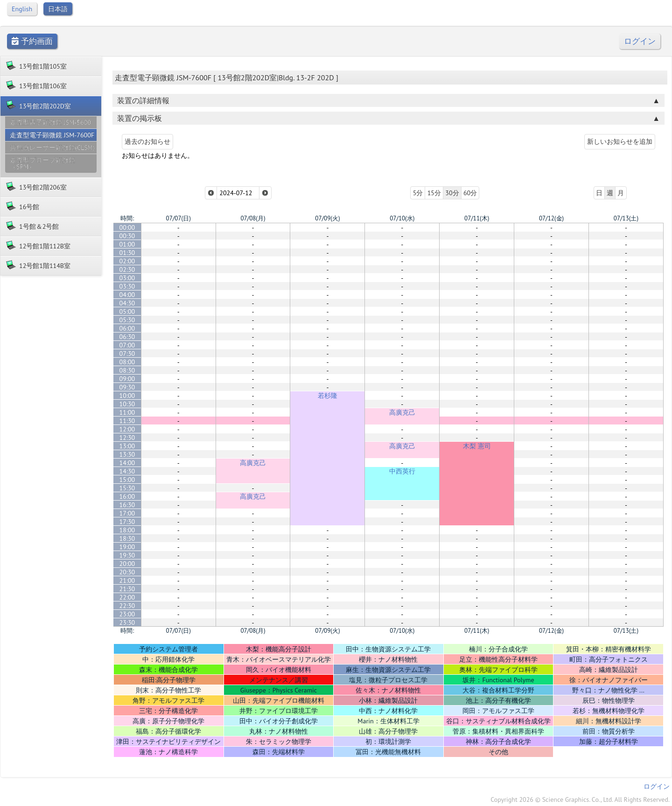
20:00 (127, 564)
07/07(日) (178, 218)
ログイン (640, 41)
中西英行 (402, 471)
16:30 (127, 505)
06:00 (127, 328)
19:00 (127, 547)
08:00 (127, 362)
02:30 (127, 269)
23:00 (127, 614)
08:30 (127, 370)
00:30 (127, 236)
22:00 (127, 597)
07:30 (127, 354)
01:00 (127, 244)
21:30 (127, 589)
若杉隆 (328, 396)
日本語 (58, 9)
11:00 (127, 412)
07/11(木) (477, 218)
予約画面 (32, 41)
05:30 (127, 320)
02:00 (127, 261)
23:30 (127, 622)
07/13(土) (626, 218)
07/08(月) (253, 218)
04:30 (127, 303)
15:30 (127, 488)
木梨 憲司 (477, 446)
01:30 (127, 253)
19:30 (127, 555)
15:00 (127, 480)
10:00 (127, 396)
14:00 (127, 463)
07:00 (127, 345)
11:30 (127, 421)
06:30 (127, 337)
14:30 (127, 471)
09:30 (127, 387)
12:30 (127, 438)
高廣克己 (402, 412)
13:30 (127, 454)
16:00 (127, 496)
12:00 (127, 429)
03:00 (127, 278)
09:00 (127, 379)
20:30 (127, 572)
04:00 (127, 295)
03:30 (127, 286)
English (22, 9)
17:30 (127, 522)
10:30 (127, 404)
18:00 (127, 530)
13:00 (127, 446)
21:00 (127, 580)
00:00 (127, 227)
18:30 (127, 538)
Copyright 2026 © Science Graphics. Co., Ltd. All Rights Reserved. (580, 799)
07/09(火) (327, 218)
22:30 (127, 606)
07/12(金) (551, 218)
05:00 (127, 311)
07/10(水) (402, 218)
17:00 (127, 513)
